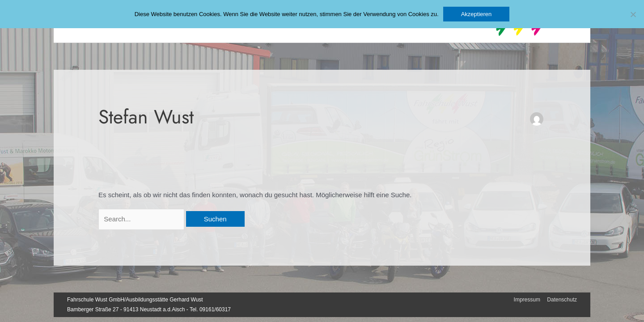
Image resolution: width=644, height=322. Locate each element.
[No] (633, 14)
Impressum (527, 300)
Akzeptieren (477, 14)
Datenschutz (562, 300)
